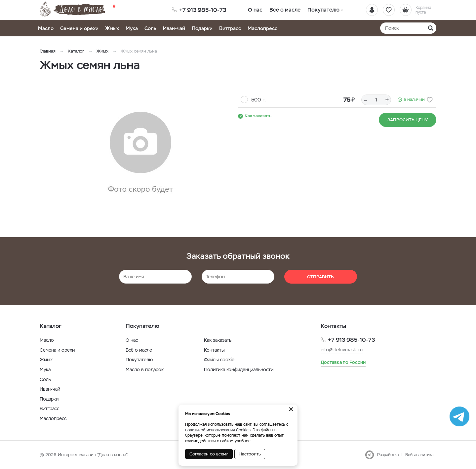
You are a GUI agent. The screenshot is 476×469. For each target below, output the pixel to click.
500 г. (258, 100)
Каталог (76, 51)
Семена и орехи (79, 28)
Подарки (202, 28)
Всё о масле (285, 10)
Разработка (388, 455)
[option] (140, 153)
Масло (46, 28)
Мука (132, 28)
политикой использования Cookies (218, 430)
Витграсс (230, 28)
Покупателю (323, 10)
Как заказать (258, 116)
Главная (48, 51)
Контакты (214, 350)
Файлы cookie (219, 360)
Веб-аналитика (419, 455)
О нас (255, 10)
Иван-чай (174, 28)
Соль (150, 28)
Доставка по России (343, 362)
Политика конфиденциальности (239, 370)
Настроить (250, 454)
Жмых (112, 28)
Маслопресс (262, 28)
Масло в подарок (145, 370)
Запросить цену (408, 120)
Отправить (320, 277)
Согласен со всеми (209, 454)
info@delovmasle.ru (342, 350)
